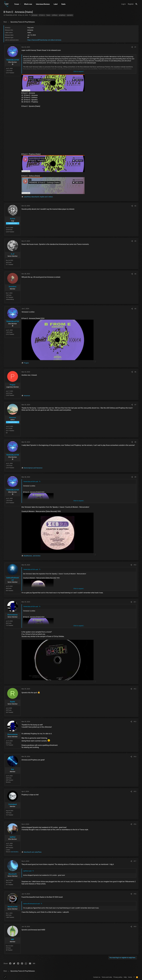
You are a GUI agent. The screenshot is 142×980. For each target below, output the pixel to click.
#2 (135, 206)
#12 (135, 689)
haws (48, 15)
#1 (135, 47)
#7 (135, 405)
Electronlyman (13, 615)
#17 (135, 861)
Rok (12, 769)
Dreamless (13, 287)
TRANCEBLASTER (11, 15)
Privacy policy (118, 977)
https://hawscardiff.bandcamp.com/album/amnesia (44, 40)
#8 (135, 442)
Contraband (13, 804)
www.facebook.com (16, 852)
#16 (135, 824)
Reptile (13, 702)
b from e (42, 15)
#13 (135, 722)
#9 (135, 477)
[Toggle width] (5, 977)
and (33, 468)
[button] (21, 4)
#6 (135, 372)
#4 (135, 274)
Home (130, 977)
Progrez (13, 385)
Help (125, 977)
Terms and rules (107, 977)
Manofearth (13, 874)
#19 (135, 927)
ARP (13, 939)
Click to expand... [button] (79, 71)
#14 (135, 757)
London (8, 850)
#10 (135, 565)
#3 (135, 241)
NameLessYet (13, 907)
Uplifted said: (27, 871)
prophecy (62, 15)
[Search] (136, 4)
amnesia (35, 15)
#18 (135, 894)
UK (7, 433)
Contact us (97, 977)
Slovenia (8, 782)
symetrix (70, 15)
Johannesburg (10, 299)
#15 (135, 791)
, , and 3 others (38, 197)
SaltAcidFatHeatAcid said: (32, 904)
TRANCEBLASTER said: (31, 482)
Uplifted (13, 837)
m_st (12, 254)
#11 (135, 602)
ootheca (55, 15)
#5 (135, 309)
